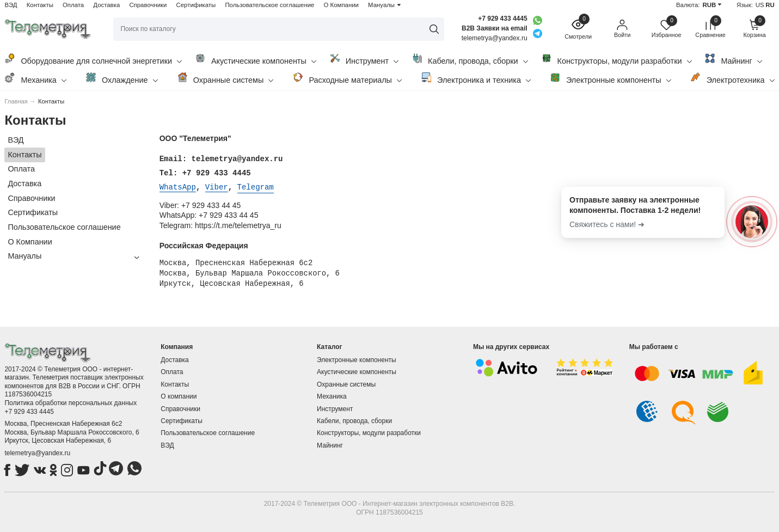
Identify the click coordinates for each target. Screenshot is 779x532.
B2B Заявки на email (495, 28)
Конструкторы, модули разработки (617, 59)
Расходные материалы (347, 78)
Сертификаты (196, 5)
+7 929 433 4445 (502, 19)
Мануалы (381, 5)
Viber (217, 186)
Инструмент (364, 59)
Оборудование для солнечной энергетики (93, 59)
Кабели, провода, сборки (470, 59)
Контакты (40, 5)
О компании (179, 395)
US (760, 5)
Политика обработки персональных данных (70, 402)
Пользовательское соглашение (269, 5)
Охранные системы (225, 78)
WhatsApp (178, 186)
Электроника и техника (476, 78)
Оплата (73, 5)
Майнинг (733, 59)
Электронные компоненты (611, 78)
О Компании (341, 5)
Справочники (148, 5)
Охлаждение (122, 78)
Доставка (106, 5)
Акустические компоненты (256, 59)
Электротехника (732, 78)
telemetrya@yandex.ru (37, 452)
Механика (35, 78)
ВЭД (11, 5)
